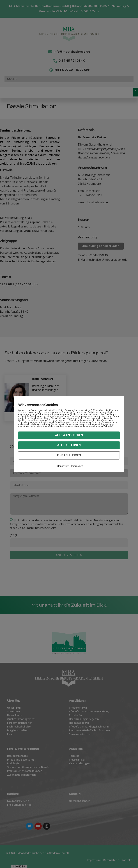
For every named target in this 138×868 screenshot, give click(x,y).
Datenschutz (62, 466)
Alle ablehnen (69, 445)
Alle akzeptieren (69, 435)
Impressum (77, 466)
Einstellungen (69, 455)
